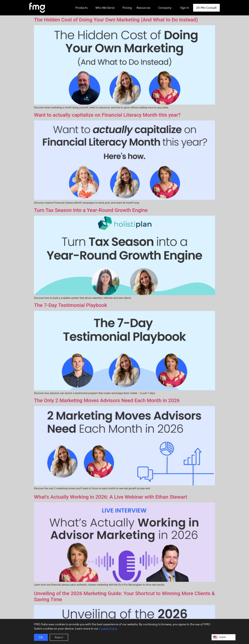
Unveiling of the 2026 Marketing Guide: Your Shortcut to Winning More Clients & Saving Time (124, 596)
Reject (59, 637)
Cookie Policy (108, 629)
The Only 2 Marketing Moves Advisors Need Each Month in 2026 (107, 400)
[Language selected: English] (224, 637)
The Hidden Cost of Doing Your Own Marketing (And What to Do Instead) (116, 20)
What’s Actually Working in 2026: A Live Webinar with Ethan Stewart (111, 497)
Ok (41, 637)
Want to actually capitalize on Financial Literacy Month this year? (107, 115)
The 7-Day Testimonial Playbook (71, 305)
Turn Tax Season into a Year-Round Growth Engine (91, 210)
